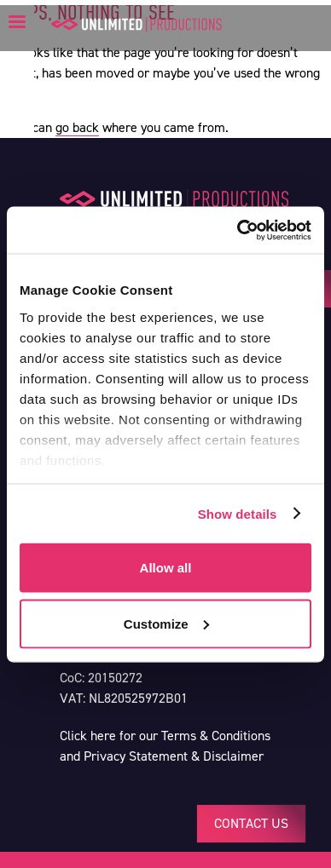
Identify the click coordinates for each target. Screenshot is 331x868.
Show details (238, 513)
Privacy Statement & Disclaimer (174, 756)
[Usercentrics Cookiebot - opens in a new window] (238, 230)
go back (77, 127)
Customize (166, 623)
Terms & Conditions (216, 736)
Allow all (166, 568)
